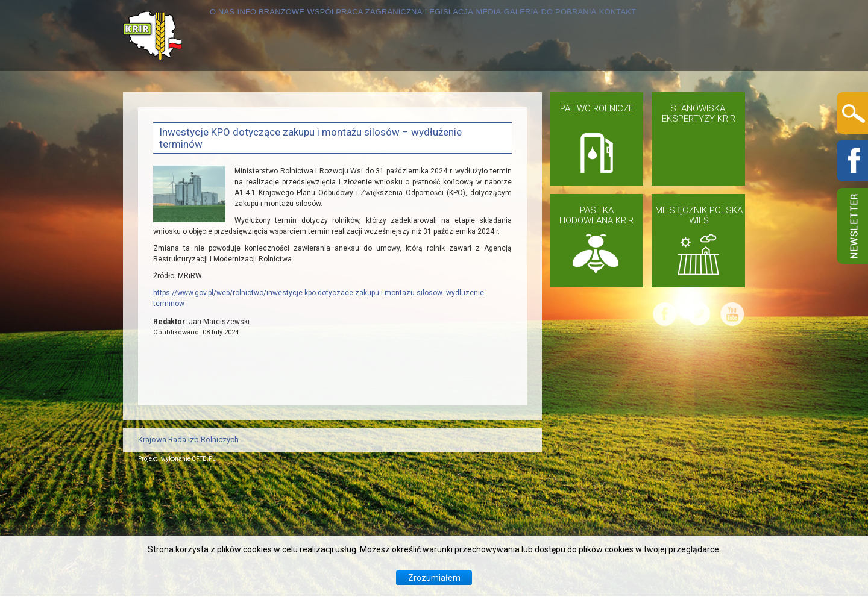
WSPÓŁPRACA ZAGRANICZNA (373, 106)
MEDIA (555, 106)
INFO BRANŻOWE (241, 106)
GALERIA (607, 106)
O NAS (167, 106)
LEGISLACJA (494, 106)
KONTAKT (175, 177)
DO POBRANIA (679, 106)
